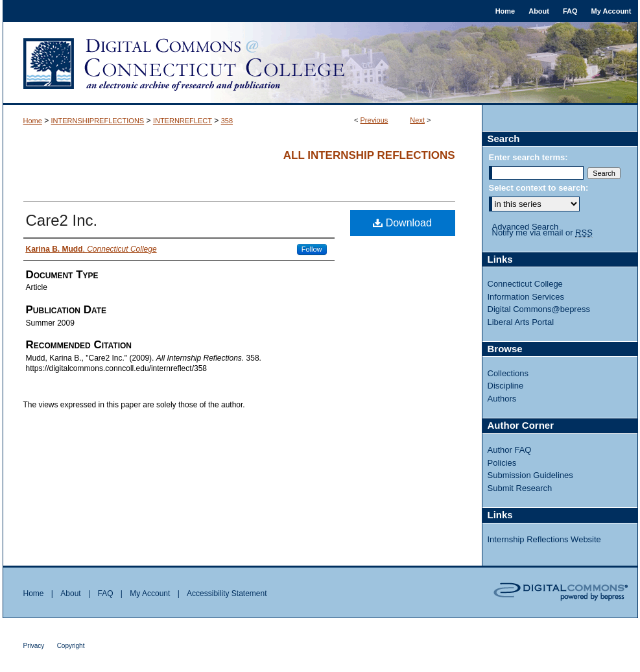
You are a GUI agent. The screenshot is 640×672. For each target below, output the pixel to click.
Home (33, 121)
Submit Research (520, 488)
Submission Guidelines (530, 475)
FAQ (105, 594)
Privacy (34, 646)
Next (417, 120)
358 (227, 121)
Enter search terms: (528, 157)
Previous (374, 120)
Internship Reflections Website (544, 539)
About (70, 594)
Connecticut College (525, 284)
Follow (312, 249)
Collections (508, 373)
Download (402, 223)
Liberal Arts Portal (521, 322)
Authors (502, 399)
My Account (150, 594)
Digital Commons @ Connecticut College (320, 64)
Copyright (71, 646)
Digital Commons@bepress (539, 309)
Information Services (526, 297)
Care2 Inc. (62, 220)
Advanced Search (526, 227)
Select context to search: (539, 188)
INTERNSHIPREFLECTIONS (98, 121)
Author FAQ (510, 450)
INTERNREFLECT (183, 121)
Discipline (506, 386)
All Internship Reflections (369, 155)
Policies (502, 463)
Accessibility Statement (227, 594)
